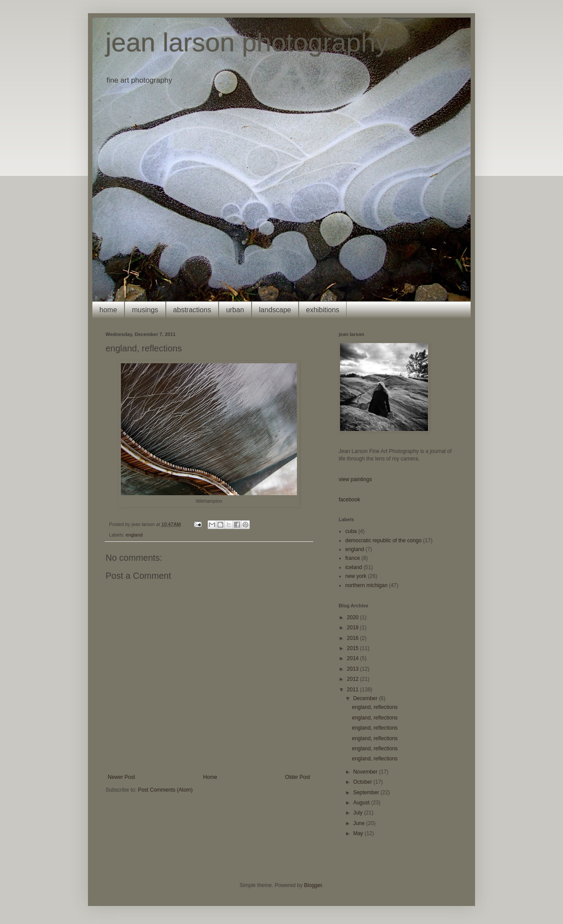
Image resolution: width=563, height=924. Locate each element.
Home (210, 777)
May (359, 833)
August (362, 803)
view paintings (355, 479)
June (360, 823)
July (359, 813)
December (366, 698)
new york (356, 576)
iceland (354, 567)
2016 (354, 638)
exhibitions (323, 310)
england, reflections (375, 707)
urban (235, 310)
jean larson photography (247, 42)
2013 (354, 669)
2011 (354, 690)
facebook (349, 500)
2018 (354, 628)
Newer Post (121, 777)
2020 (354, 617)
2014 (354, 658)
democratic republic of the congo (383, 541)
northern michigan (366, 585)
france (353, 558)
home (108, 310)
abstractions (192, 310)
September (367, 793)
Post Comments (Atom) (165, 790)
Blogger (313, 885)
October (363, 782)
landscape (275, 310)
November (366, 772)
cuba (351, 531)
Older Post (298, 777)
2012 (354, 679)
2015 (354, 648)
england (134, 535)
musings (145, 310)
